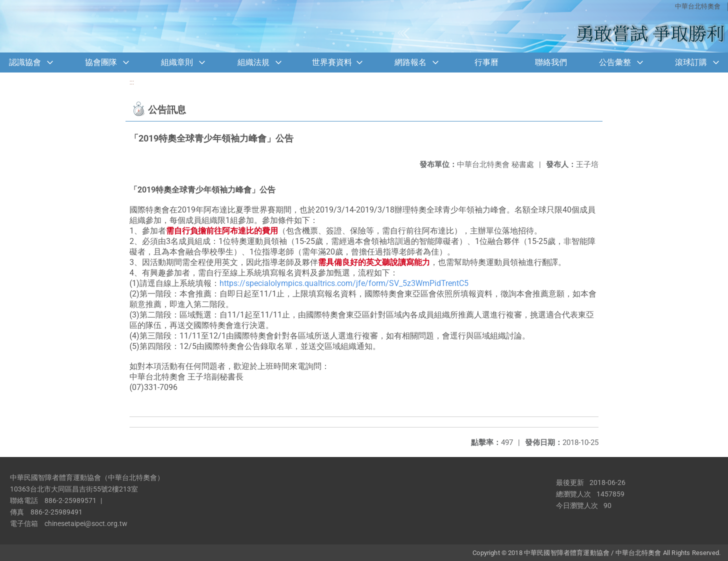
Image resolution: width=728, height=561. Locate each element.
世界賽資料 (332, 62)
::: (132, 82)
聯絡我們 (551, 62)
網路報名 (410, 62)
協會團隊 (101, 62)
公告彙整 (615, 62)
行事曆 (486, 62)
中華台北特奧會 (698, 6)
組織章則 (177, 62)
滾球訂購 (691, 62)
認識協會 (25, 62)
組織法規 (253, 62)
